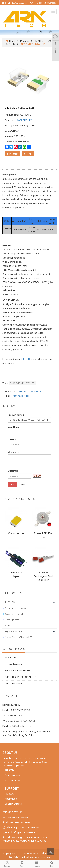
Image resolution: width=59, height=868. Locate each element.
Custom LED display (15, 614)
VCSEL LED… (11, 657)
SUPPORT (12, 789)
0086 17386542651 (25, 721)
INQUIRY (12, 154)
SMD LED (39, 41)
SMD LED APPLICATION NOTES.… (21, 677)
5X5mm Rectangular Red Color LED (43, 576)
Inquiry (37, 864)
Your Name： (15, 427)
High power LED (13, 631)
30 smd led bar (16, 533)
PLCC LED (10, 602)
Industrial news (13, 780)
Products (25, 41)
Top (52, 864)
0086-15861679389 (48, 3)
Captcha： (13, 471)
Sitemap (45, 857)
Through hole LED (14, 620)
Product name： (16, 415)
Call (22, 864)
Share (7, 864)
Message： (14, 452)
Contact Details (13, 804)
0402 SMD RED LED (22, 396)
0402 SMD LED (24, 120)
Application (11, 799)
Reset (24, 484)
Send (13, 484)
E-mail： (12, 440)
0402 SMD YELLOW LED (22, 383)
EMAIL (28, 154)
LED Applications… (14, 664)
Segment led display (16, 608)
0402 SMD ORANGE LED (30, 391)
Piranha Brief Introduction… (18, 670)
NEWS (9, 770)
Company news (13, 775)
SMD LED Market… (14, 684)
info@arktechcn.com (20, 3)
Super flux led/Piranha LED (19, 637)
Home (12, 41)
